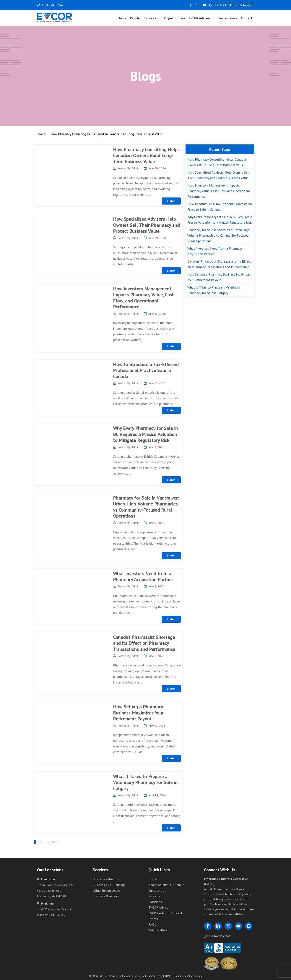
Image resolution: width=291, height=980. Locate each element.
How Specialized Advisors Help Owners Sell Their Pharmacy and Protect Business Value (146, 225)
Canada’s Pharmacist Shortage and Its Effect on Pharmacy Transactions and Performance (144, 643)
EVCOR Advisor (202, 18)
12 (48, 842)
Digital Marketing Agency (188, 976)
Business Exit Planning (109, 885)
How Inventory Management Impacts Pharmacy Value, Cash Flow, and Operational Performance (144, 298)
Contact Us (156, 891)
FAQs (152, 924)
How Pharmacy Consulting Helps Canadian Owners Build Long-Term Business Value (146, 155)
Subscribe (246, 5)
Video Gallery (158, 930)
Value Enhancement (107, 891)
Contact (247, 18)
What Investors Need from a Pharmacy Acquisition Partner (143, 577)
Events (153, 919)
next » (55, 842)
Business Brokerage (107, 896)
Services (152, 18)
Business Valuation (106, 879)
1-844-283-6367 (217, 936)
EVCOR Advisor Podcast (165, 913)
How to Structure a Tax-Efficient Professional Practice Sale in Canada (146, 370)
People (135, 18)
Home (122, 18)
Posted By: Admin (126, 168)
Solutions (155, 902)
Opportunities (175, 18)
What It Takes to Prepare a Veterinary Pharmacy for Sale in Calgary (145, 782)
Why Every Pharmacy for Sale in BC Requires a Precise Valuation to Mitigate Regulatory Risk (145, 434)
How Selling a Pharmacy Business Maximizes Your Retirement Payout (138, 713)
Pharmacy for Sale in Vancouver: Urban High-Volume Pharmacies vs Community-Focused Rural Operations (146, 507)
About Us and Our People (166, 885)
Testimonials (228, 18)
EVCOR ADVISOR (226, 5)
